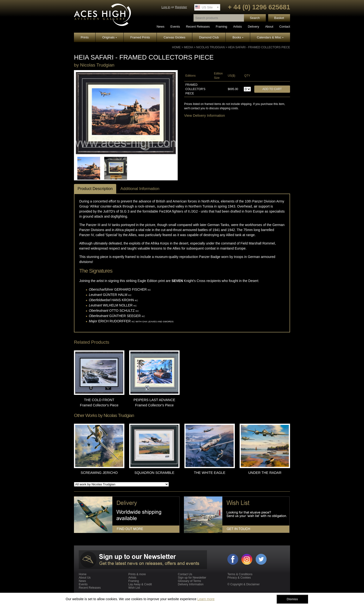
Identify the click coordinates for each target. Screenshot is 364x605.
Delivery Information (191, 584)
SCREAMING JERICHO (99, 473)
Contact (285, 27)
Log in (166, 7)
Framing (221, 27)
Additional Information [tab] (140, 189)
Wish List (134, 588)
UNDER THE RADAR (265, 473)
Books (238, 37)
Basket (279, 18)
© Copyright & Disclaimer (243, 584)
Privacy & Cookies (239, 578)
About (269, 27)
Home (176, 47)
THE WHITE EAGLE (209, 473)
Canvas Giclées (174, 37)
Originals (109, 37)
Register (181, 7)
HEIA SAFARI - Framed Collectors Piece (259, 47)
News (161, 27)
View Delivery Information (205, 115)
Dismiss (292, 599)
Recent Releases (198, 27)
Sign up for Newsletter (192, 578)
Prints (85, 37)
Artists (237, 27)
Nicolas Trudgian (210, 47)
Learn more (206, 599)
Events (175, 27)
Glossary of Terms (189, 581)
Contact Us (185, 574)
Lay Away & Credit (140, 584)
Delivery (253, 27)
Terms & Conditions (240, 574)
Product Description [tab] (95, 189)
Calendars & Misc (270, 37)
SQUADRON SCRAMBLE (154, 473)
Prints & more (137, 574)
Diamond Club (209, 37)
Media (188, 47)
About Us (85, 578)
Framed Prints (140, 37)
